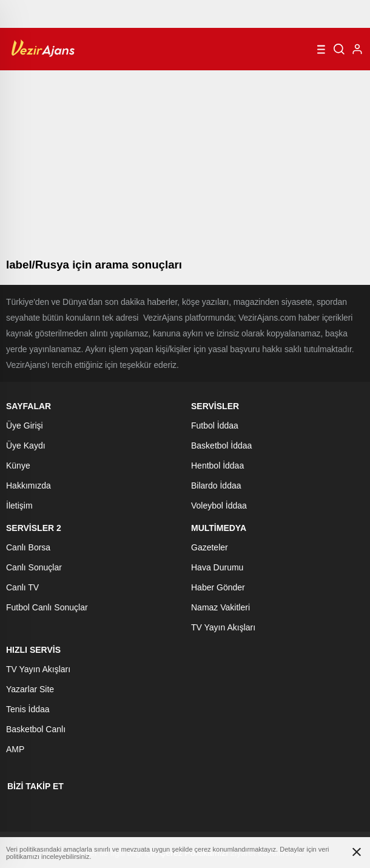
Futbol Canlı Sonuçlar (47, 607)
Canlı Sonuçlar (34, 567)
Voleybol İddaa (219, 506)
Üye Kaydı (26, 446)
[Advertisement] (185, 161)
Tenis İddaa (28, 709)
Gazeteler (210, 547)
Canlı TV (22, 587)
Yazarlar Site (30, 689)
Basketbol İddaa (221, 446)
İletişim (19, 506)
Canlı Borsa (28, 547)
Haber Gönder (218, 587)
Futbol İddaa (215, 426)
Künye (18, 466)
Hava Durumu (217, 567)
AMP (15, 749)
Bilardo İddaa (216, 486)
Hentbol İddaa (217, 466)
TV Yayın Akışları (223, 627)
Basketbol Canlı (36, 729)
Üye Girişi (25, 426)
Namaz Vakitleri (220, 607)
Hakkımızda (29, 486)
